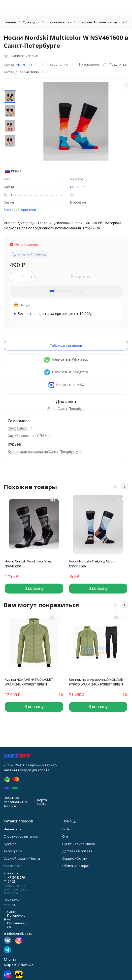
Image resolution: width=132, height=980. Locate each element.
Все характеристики (20, 210)
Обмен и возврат (76, 866)
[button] (115, 487)
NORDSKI (24, 65)
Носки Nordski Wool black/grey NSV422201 (28, 564)
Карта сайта (42, 802)
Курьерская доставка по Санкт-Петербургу (43, 452)
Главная (10, 22)
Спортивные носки (57, 22)
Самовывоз (18, 428)
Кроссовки (12, 866)
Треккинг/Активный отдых (99, 22)
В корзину (80, 277)
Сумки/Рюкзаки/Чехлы (22, 858)
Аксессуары (13, 851)
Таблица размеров (66, 345)
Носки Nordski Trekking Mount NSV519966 (92, 564)
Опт (65, 836)
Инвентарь (13, 829)
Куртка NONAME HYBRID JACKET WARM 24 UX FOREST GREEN (29, 682)
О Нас (67, 829)
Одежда (29, 22)
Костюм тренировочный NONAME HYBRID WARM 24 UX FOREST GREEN (96, 682)
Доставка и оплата (77, 851)
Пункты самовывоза (79, 844)
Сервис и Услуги (75, 858)
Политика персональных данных (15, 802)
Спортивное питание (21, 836)
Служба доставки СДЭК (27, 436)
